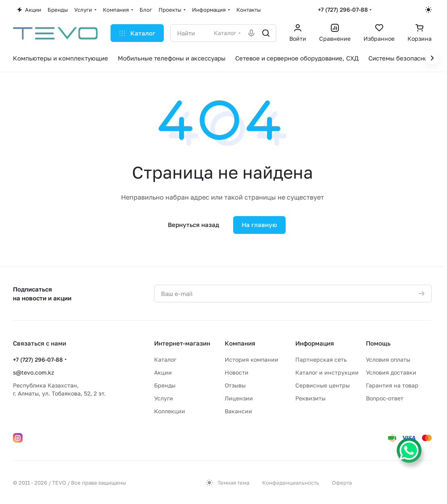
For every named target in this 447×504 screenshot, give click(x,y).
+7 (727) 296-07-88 (343, 9)
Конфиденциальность (291, 483)
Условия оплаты (388, 359)
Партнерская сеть (321, 359)
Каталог (165, 359)
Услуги (164, 398)
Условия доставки (391, 372)
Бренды (165, 385)
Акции (163, 372)
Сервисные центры (323, 385)
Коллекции (170, 411)
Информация (315, 343)
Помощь (378, 343)
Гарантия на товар (392, 385)
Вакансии (238, 411)
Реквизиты (310, 398)
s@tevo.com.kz (33, 372)
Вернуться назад (193, 225)
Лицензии (239, 398)
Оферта (342, 483)
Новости (237, 372)
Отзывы (235, 385)
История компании (252, 359)
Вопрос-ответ (385, 398)
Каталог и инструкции (327, 372)
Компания (240, 343)
